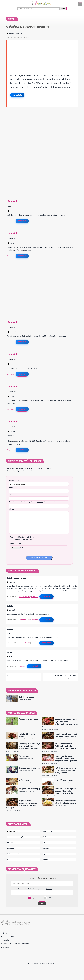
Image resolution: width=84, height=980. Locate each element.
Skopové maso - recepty (30, 789)
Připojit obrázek (16, 544)
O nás (5, 933)
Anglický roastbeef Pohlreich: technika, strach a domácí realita (65, 746)
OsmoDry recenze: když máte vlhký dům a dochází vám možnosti (29, 746)
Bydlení (10, 842)
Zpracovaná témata (51, 854)
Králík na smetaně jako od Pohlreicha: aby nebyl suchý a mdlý (66, 770)
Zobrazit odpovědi (24, 596)
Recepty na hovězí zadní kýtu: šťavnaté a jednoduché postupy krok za (60, 723)
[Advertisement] (43, 54)
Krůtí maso (24, 780)
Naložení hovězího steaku (27, 735)
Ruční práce (48, 831)
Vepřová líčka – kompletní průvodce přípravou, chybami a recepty (22, 804)
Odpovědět (17, 95)
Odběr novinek (8, 936)
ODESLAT (42, 903)
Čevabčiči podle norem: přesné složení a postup (66, 802)
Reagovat (22, 221)
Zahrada (10, 848)
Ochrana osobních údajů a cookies (16, 944)
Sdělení (12, 509)
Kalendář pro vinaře (51, 837)
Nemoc (10, 675)
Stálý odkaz (11, 221)
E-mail (11, 495)
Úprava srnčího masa (28, 719)
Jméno (11, 487)
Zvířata (46, 842)
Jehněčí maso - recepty (65, 780)
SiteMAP (6, 947)
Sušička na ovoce (26, 697)
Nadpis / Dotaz (14, 480)
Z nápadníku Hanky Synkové (18, 837)
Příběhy (46, 848)
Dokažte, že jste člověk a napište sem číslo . (33, 502)
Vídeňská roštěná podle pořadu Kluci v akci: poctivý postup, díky (66, 791)
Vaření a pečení (13, 854)
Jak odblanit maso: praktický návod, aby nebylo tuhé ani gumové (66, 758)
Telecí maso (24, 756)
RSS (4, 951)
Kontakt (46, 859)
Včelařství (11, 859)
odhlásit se (51, 898)
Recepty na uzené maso (29, 768)
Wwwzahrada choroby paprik (66, 675)
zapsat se (35, 898)
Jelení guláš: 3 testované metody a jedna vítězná (66, 735)
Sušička (10, 606)
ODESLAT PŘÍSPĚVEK (39, 558)
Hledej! (63, 9)
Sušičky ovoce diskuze (16, 578)
